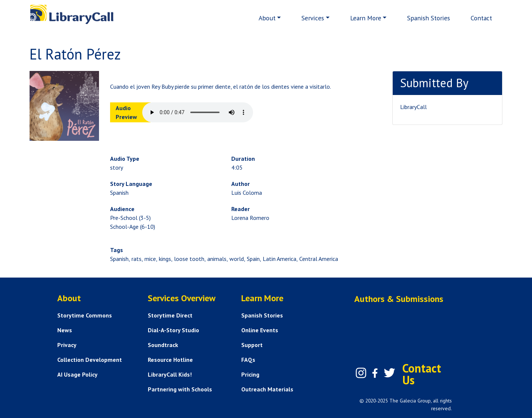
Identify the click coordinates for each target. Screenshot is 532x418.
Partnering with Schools (180, 389)
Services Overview (182, 298)
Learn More (366, 18)
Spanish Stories (429, 18)
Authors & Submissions (399, 299)
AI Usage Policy (77, 374)
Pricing (250, 374)
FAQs (248, 360)
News (65, 330)
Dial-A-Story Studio (173, 330)
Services (313, 18)
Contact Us (422, 374)
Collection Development (90, 360)
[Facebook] (375, 373)
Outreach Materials (267, 389)
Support (252, 345)
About (267, 18)
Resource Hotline (170, 360)
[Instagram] (361, 373)
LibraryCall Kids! (170, 374)
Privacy (67, 345)
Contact (481, 18)
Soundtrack (163, 345)
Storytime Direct (170, 315)
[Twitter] (389, 373)
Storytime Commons (85, 315)
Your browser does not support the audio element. (198, 112)
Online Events (260, 330)
